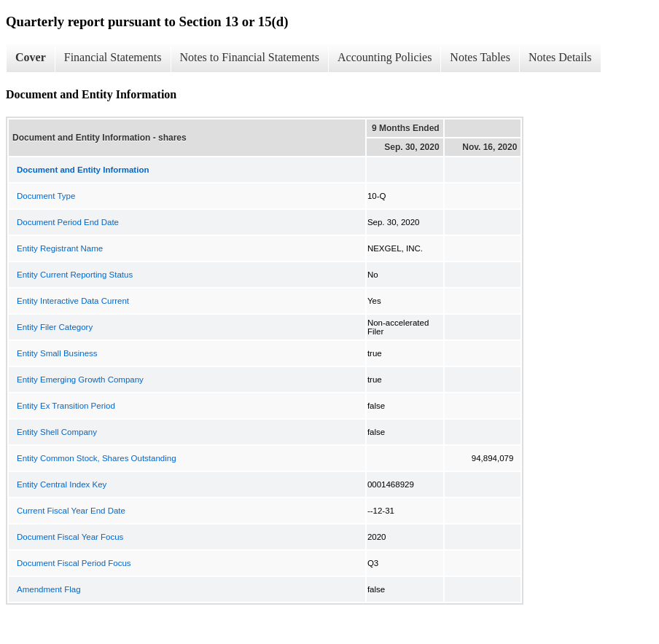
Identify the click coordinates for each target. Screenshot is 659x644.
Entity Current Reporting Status (75, 275)
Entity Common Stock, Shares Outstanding (97, 458)
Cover (31, 57)
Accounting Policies (385, 57)
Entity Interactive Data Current (73, 301)
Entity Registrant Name (60, 248)
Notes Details (560, 57)
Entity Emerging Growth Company (80, 380)
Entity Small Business (57, 353)
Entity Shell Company (57, 432)
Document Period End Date (68, 222)
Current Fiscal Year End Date (71, 511)
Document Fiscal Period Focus (74, 563)
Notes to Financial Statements (250, 57)
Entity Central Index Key (62, 484)
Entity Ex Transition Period (66, 406)
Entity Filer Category (55, 327)
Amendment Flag (49, 589)
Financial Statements (113, 57)
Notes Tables (480, 57)
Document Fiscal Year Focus (70, 537)
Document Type (46, 196)
